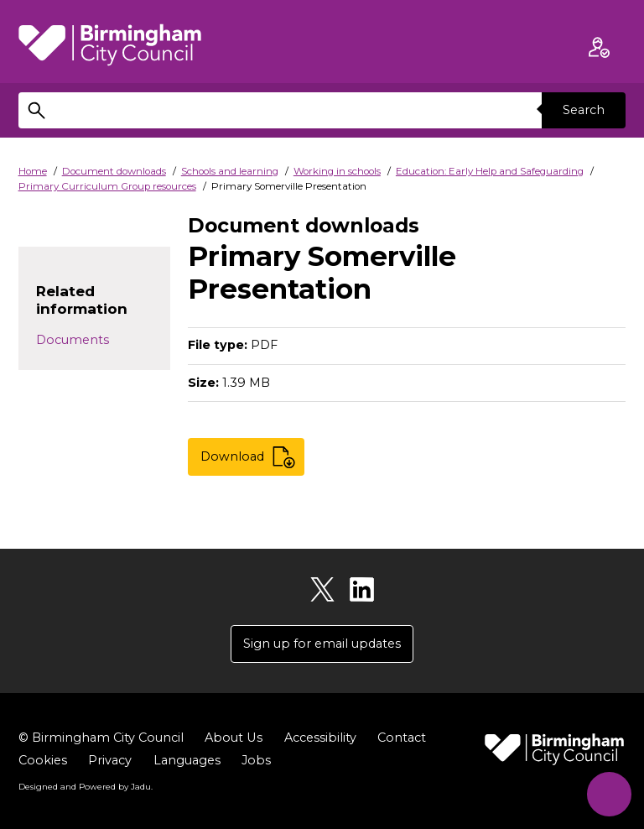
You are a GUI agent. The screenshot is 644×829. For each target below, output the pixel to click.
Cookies (43, 760)
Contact (401, 738)
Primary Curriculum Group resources (107, 186)
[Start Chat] (608, 793)
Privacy (110, 760)
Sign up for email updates (322, 644)
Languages (187, 760)
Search (584, 110)
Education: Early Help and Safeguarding (490, 171)
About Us (233, 738)
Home (33, 171)
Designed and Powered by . (86, 786)
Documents (73, 340)
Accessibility (319, 738)
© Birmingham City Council (101, 738)
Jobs (256, 760)
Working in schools (337, 171)
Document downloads (114, 171)
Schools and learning (230, 171)
